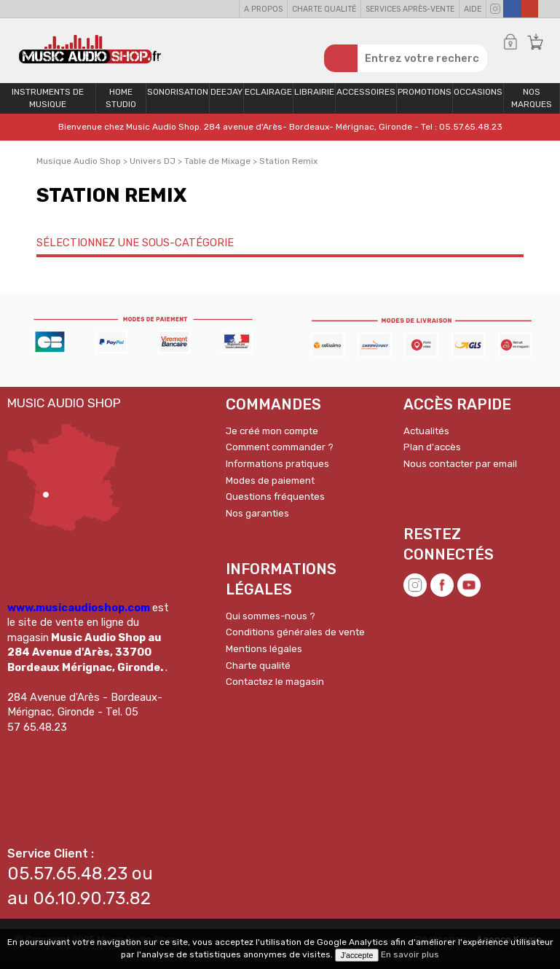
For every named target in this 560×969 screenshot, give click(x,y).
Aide (473, 9)
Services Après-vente (410, 9)
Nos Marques (532, 106)
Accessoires (366, 100)
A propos (263, 9)
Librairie (314, 100)
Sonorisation (178, 100)
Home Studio (121, 106)
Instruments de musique (48, 106)
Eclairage (268, 100)
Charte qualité (324, 9)
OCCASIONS (478, 100)
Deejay (226, 100)
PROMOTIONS (425, 100)
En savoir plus (410, 954)
